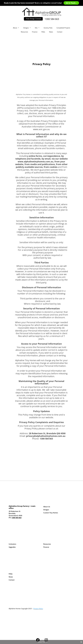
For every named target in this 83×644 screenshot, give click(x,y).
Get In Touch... (71, 3)
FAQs (43, 32)
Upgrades (12, 547)
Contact (60, 32)
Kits (37, 28)
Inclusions (12, 544)
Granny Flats (48, 28)
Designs (27, 28)
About (16, 28)
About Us (47, 507)
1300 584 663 (52, 19)
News (51, 32)
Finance (35, 32)
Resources (24, 32)
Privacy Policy (38, 609)
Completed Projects (63, 28)
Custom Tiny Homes (51, 513)
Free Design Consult (33, 19)
